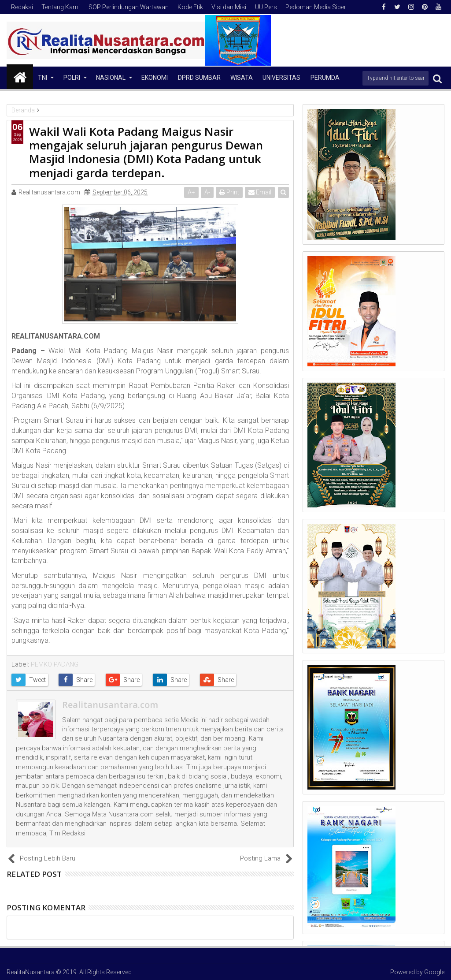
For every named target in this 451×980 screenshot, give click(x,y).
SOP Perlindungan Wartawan (129, 7)
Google (434, 972)
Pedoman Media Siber (316, 7)
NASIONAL (111, 78)
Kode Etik (190, 7)
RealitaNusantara (31, 972)
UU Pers (266, 7)
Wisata (242, 78)
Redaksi (22, 7)
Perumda (325, 78)
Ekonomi (155, 78)
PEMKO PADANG (55, 664)
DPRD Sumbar (199, 78)
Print (229, 192)
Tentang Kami (61, 7)
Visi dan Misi (229, 7)
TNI (43, 78)
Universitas (281, 78)
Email (260, 192)
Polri (72, 78)
